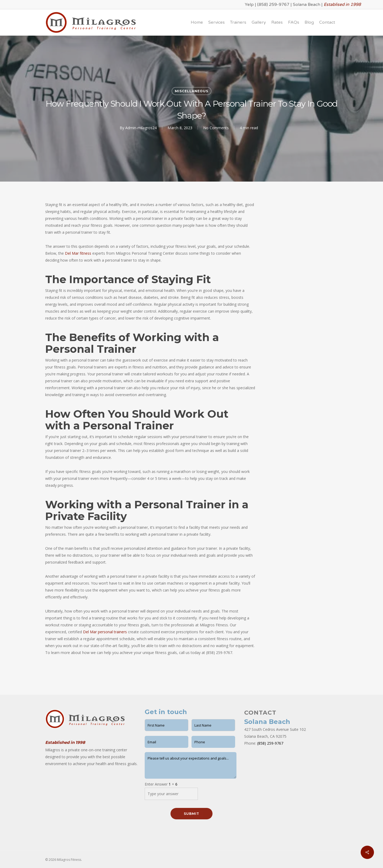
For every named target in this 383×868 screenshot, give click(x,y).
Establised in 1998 (342, 5)
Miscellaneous (191, 91)
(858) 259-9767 (273, 5)
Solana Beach (307, 5)
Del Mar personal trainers (105, 632)
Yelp (249, 5)
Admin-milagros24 (141, 128)
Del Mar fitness (78, 253)
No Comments (216, 128)
